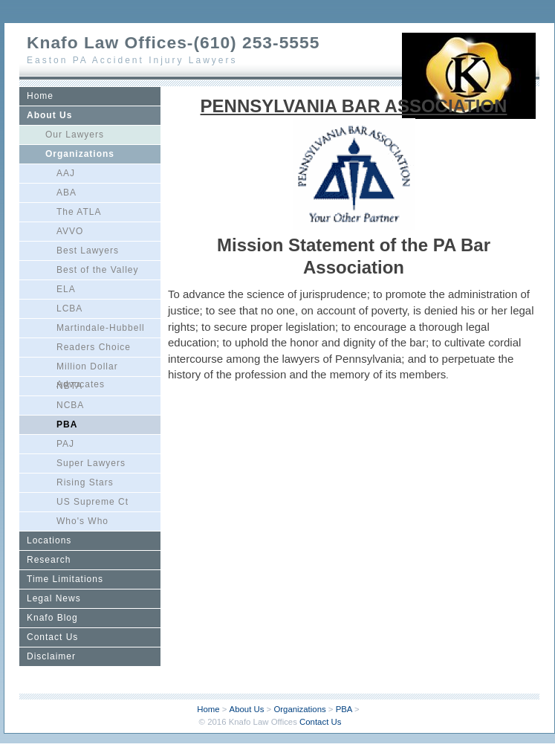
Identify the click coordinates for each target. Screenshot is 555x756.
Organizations (80, 154)
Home (40, 96)
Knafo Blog (52, 618)
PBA (67, 424)
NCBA (70, 405)
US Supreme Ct (92, 502)
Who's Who (82, 521)
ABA (66, 193)
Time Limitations (65, 579)
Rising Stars (85, 482)
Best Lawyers (88, 251)
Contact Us (52, 637)
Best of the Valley (98, 270)
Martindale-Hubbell (101, 328)
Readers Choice (94, 347)
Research (49, 560)
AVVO (70, 231)
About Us (49, 115)
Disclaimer (51, 656)
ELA (66, 289)
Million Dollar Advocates (87, 369)
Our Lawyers (75, 135)
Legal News (54, 598)
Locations (49, 540)
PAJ (65, 444)
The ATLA (79, 212)
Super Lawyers (91, 463)
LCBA (69, 308)
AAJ (66, 173)
